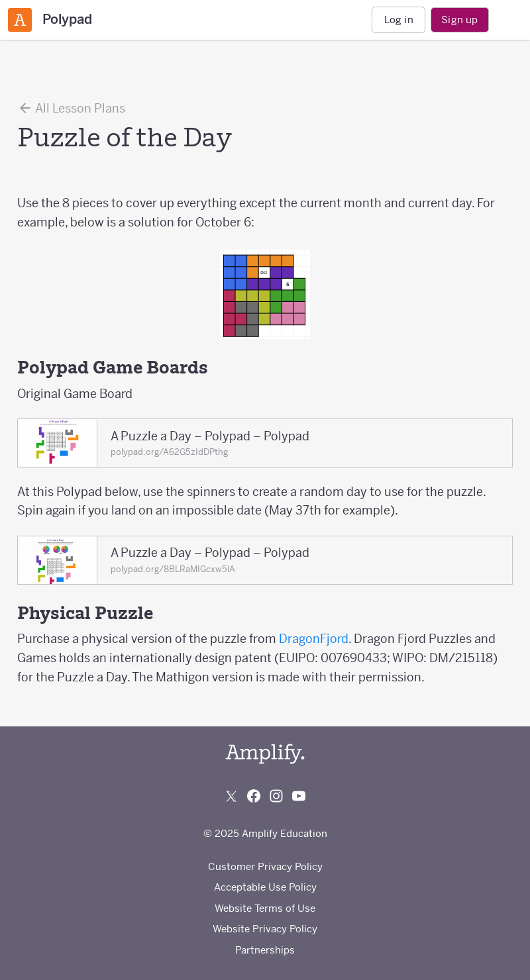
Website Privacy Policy (265, 929)
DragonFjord (314, 639)
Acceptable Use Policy (265, 887)
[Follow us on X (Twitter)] (231, 796)
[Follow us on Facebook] (254, 796)
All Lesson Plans (71, 108)
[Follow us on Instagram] (276, 796)
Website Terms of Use (265, 908)
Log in (399, 20)
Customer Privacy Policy (265, 866)
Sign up (459, 20)
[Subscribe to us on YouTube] (299, 796)
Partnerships (265, 950)
